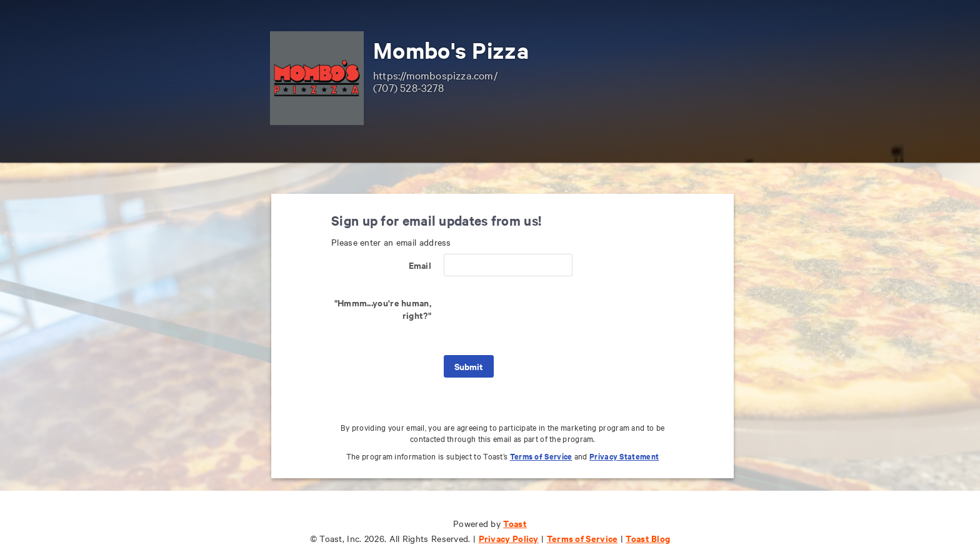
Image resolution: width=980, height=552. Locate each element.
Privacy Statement (624, 456)
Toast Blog (648, 538)
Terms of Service (541, 456)
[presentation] (539, 316)
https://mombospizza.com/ (435, 75)
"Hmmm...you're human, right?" (383, 309)
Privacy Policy (509, 538)
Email (420, 265)
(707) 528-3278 (408, 87)
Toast (515, 523)
